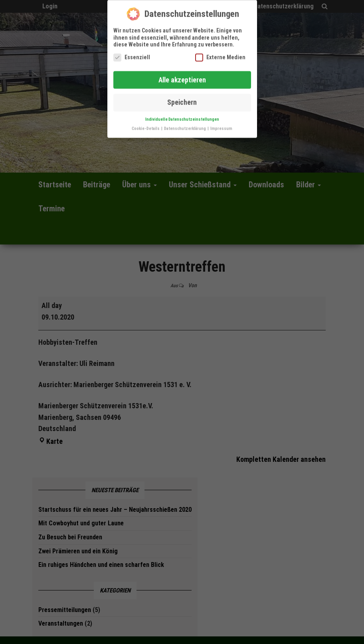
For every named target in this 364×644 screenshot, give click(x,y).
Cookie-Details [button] (146, 123)
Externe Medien (220, 52)
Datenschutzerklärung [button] (185, 123)
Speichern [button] (182, 97)
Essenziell (132, 52)
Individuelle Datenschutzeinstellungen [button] (182, 114)
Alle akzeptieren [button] (182, 74)
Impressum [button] (221, 123)
